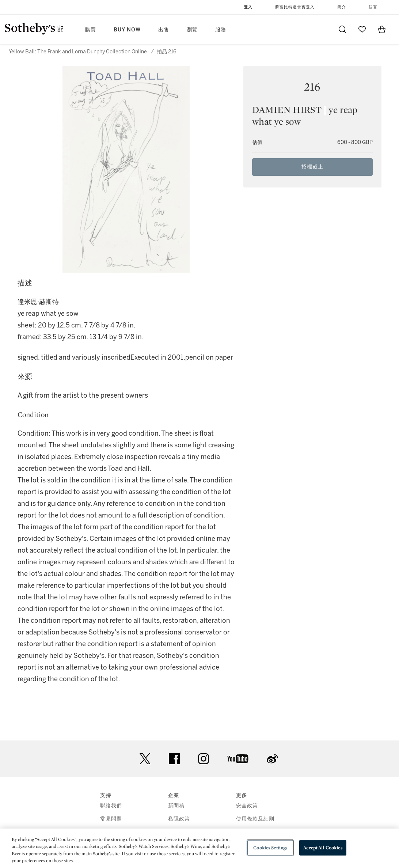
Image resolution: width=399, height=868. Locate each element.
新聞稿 (176, 806)
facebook (174, 759)
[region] (199, 848)
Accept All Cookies (323, 848)
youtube (238, 759)
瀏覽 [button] (192, 30)
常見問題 (111, 819)
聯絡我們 (111, 806)
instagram (204, 759)
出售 (164, 30)
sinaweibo (272, 759)
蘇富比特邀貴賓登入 (295, 7)
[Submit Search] (342, 29)
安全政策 (247, 806)
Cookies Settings (270, 848)
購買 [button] (91, 30)
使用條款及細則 (255, 819)
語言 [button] (373, 7)
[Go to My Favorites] (362, 29)
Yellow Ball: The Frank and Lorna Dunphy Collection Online (78, 52)
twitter (145, 759)
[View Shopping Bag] (382, 29)
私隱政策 (179, 819)
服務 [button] (221, 30)
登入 (248, 7)
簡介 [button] (342, 7)
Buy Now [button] (127, 30)
